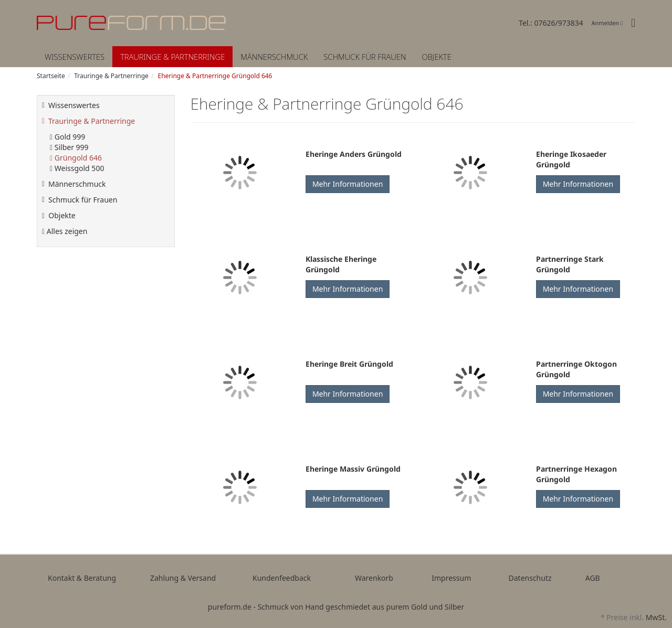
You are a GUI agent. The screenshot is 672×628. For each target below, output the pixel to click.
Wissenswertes (75, 57)
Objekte (436, 57)
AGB (593, 578)
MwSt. (656, 617)
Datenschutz (530, 578)
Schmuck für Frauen (365, 57)
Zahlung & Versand (183, 578)
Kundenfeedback (282, 578)
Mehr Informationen (348, 184)
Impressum (451, 578)
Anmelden (607, 23)
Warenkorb (374, 578)
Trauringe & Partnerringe (172, 57)
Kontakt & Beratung (82, 578)
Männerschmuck (274, 57)
